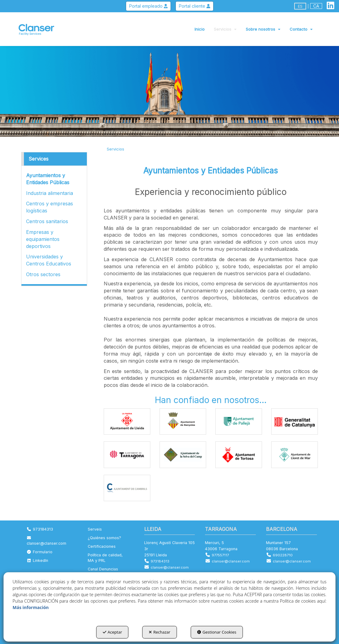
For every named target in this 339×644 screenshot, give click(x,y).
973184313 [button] (40, 529)
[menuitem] (316, 6)
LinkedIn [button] (37, 560)
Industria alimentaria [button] (50, 193)
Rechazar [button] (160, 632)
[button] (331, 7)
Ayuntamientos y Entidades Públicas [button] (48, 179)
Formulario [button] (40, 552)
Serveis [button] (95, 529)
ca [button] (316, 6)
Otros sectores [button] (43, 274)
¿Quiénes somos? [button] (104, 538)
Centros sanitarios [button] (47, 221)
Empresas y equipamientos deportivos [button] (43, 239)
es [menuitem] (300, 6)
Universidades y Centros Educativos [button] (49, 260)
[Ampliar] (127, 422)
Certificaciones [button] (102, 546)
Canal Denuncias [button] (103, 569)
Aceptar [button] (112, 632)
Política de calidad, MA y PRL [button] (105, 558)
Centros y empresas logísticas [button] (50, 207)
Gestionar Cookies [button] (217, 632)
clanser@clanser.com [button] (46, 541)
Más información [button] (31, 607)
